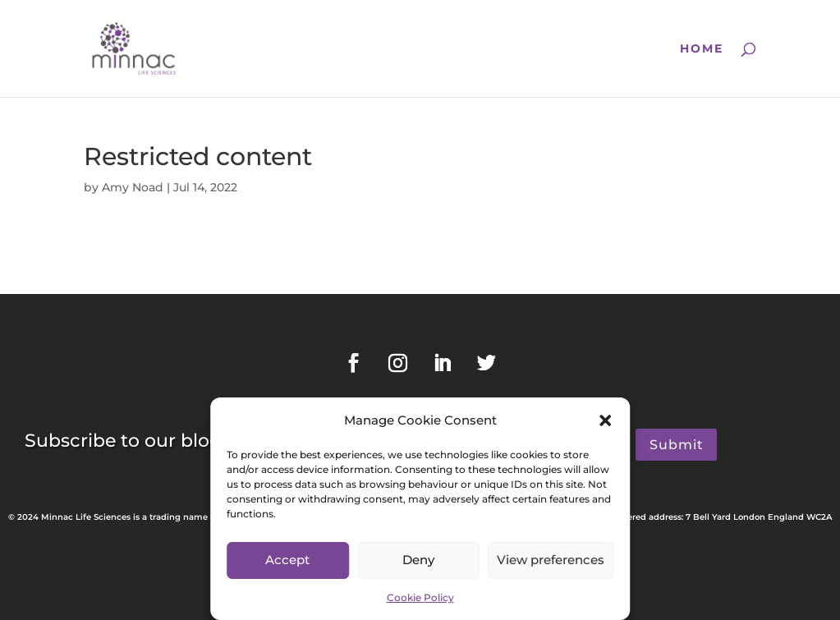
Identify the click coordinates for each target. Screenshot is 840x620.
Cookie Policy (420, 597)
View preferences (551, 560)
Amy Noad (133, 187)
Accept (287, 560)
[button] (605, 420)
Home (702, 49)
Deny (418, 560)
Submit (677, 445)
